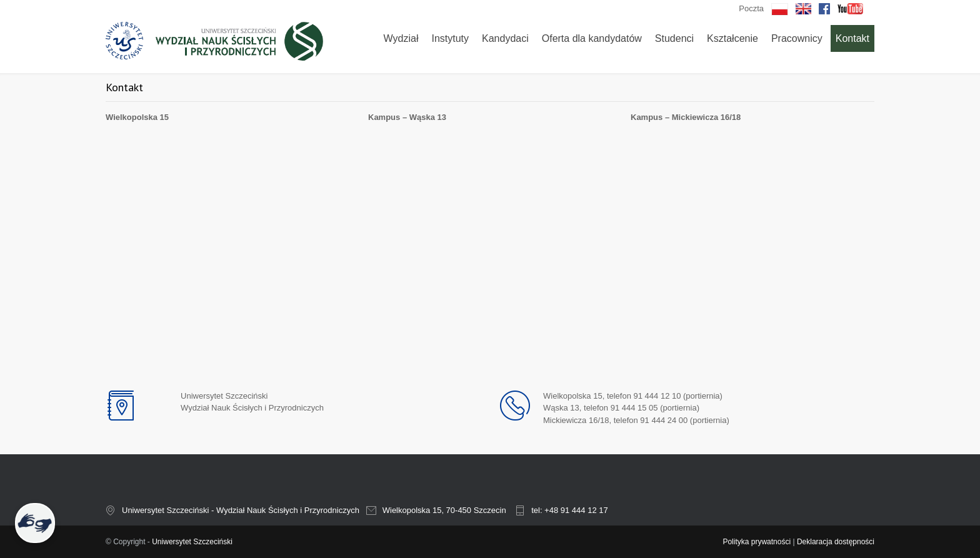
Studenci (674, 38)
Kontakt (852, 38)
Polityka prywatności (757, 542)
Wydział (401, 38)
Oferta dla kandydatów (592, 38)
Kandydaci (505, 38)
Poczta (751, 8)
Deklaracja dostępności (836, 542)
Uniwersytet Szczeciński (192, 542)
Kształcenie (732, 38)
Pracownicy (797, 38)
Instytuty (450, 38)
